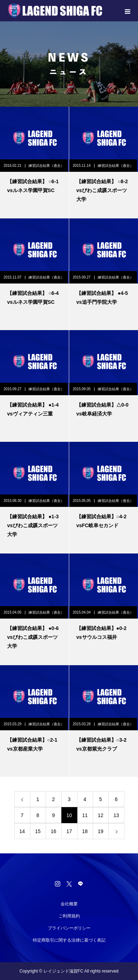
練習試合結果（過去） (46, 166)
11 (85, 815)
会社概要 (69, 904)
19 (101, 831)
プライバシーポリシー (69, 928)
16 (53, 831)
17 (69, 831)
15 (38, 831)
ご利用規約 (69, 916)
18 (85, 831)
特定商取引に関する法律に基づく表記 (69, 940)
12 (101, 815)
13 (116, 815)
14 (22, 831)
